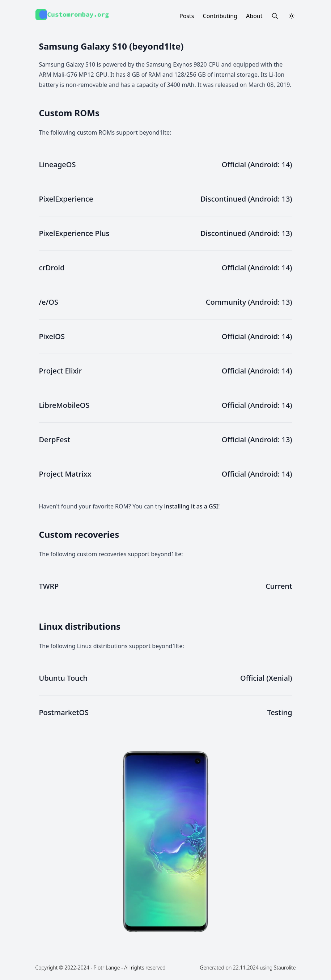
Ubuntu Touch (63, 678)
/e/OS (48, 302)
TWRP (49, 586)
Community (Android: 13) (249, 302)
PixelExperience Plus (74, 233)
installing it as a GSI (191, 506)
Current (279, 586)
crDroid (52, 268)
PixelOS (52, 336)
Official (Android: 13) (257, 440)
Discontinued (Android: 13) (246, 199)
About (254, 16)
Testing (280, 712)
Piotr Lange (107, 968)
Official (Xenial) (266, 678)
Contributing (220, 16)
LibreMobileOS (64, 405)
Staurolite (285, 968)
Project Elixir (60, 371)
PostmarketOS (64, 712)
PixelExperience (66, 199)
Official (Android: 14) (257, 164)
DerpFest (54, 440)
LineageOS (57, 164)
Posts (187, 16)
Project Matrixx (65, 474)
